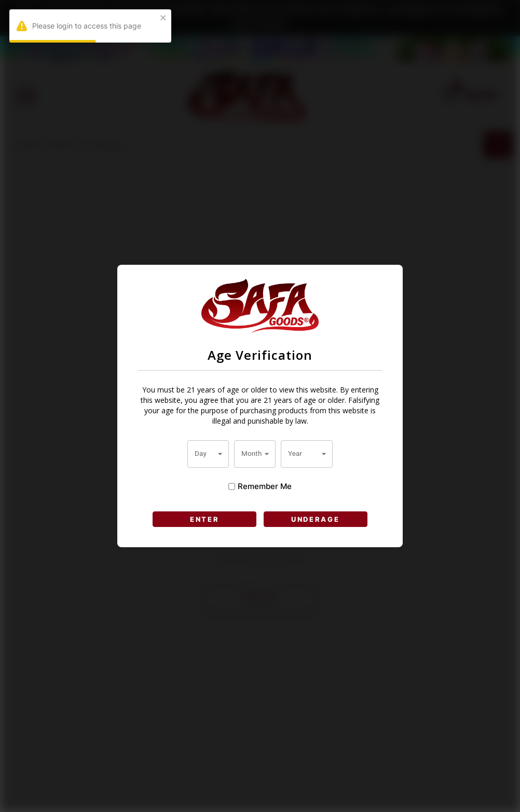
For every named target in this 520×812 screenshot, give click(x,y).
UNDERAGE (316, 519)
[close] (163, 18)
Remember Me (260, 486)
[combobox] (208, 454)
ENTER (205, 519)
